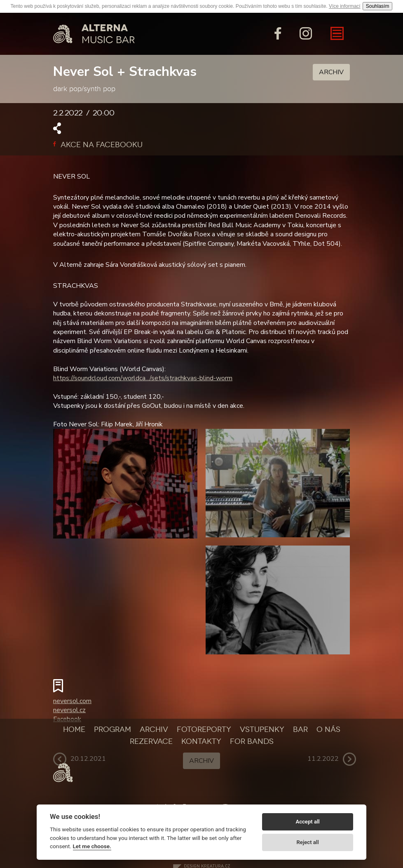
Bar (300, 729)
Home (74, 729)
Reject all (308, 842)
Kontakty (201, 741)
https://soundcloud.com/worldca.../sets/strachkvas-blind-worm (143, 378)
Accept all (307, 822)
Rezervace (151, 741)
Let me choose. (92, 846)
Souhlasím (378, 6)
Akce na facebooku (98, 145)
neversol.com (72, 701)
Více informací (345, 6)
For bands (252, 741)
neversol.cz (69, 710)
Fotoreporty (204, 729)
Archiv (331, 72)
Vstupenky (262, 729)
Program (112, 729)
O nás (328, 729)
